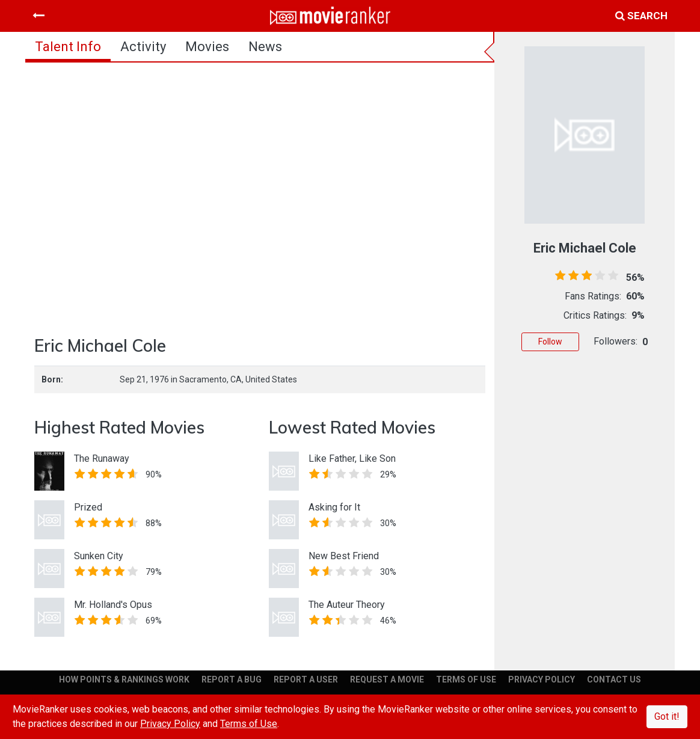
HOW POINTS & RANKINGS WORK (124, 679)
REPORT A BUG (232, 679)
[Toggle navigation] (38, 16)
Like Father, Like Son (352, 458)
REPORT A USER (306, 679)
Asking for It (334, 507)
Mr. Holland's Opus (113, 605)
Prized (88, 507)
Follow (550, 342)
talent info (68, 47)
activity (143, 47)
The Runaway (102, 458)
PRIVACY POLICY (542, 679)
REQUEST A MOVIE (387, 679)
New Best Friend (344, 556)
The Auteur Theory (347, 605)
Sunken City (99, 556)
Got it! (667, 716)
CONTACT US (614, 679)
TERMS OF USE (466, 679)
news (265, 47)
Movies (207, 47)
